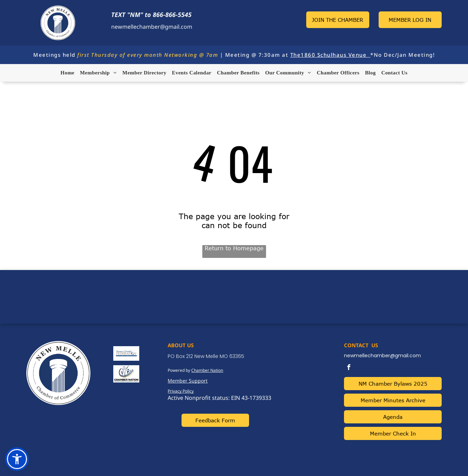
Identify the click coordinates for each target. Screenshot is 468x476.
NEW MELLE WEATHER (234, 296)
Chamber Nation (207, 370)
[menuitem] (68, 73)
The (296, 55)
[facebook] (348, 368)
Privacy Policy (181, 391)
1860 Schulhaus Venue (334, 55)
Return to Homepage (234, 248)
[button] (17, 459)
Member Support (188, 381)
